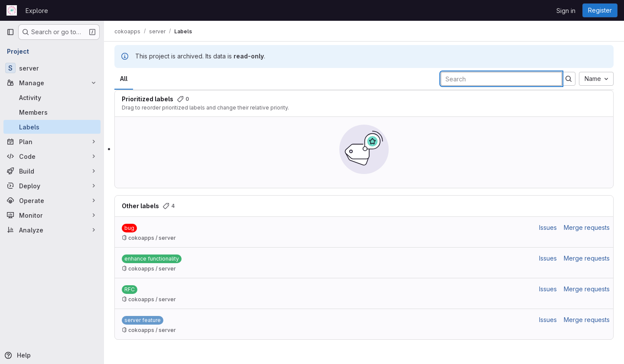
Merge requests (587, 227)
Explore (37, 11)
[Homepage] (12, 10)
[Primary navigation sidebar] (10, 32)
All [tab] (124, 79)
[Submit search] (569, 79)
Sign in (566, 11)
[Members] (52, 112)
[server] (52, 68)
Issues (548, 227)
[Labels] (52, 127)
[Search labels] (501, 79)
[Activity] (52, 97)
